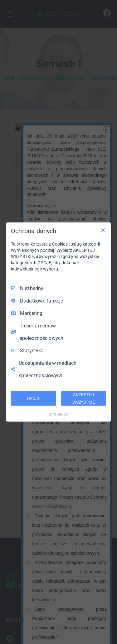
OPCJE (34, 398)
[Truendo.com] (59, 415)
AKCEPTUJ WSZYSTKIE (84, 398)
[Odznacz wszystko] (103, 230)
